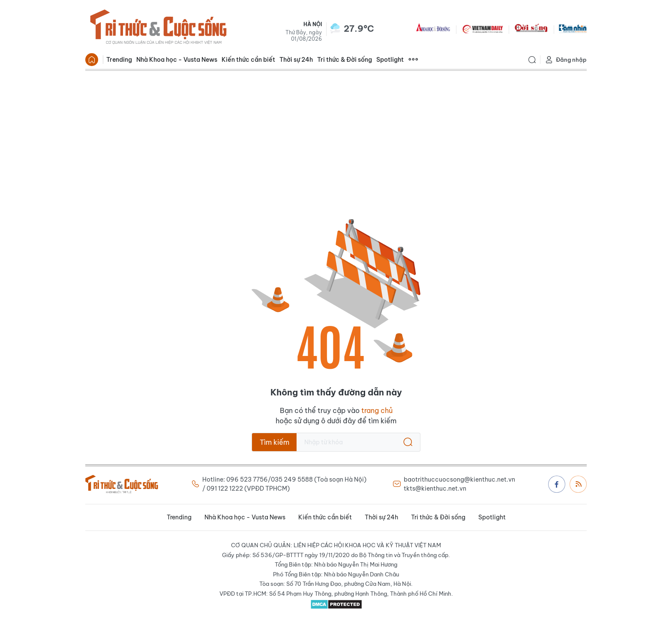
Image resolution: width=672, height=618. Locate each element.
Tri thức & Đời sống (345, 60)
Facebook (557, 484)
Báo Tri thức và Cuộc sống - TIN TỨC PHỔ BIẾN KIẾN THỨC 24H (158, 28)
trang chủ (377, 410)
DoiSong (531, 28)
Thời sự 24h (296, 60)
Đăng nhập (566, 60)
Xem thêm (413, 60)
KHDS (433, 28)
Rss (579, 484)
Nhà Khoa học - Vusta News (177, 60)
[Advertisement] (336, 135)
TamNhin (573, 28)
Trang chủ (92, 60)
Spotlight (390, 60)
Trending (119, 60)
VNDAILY (482, 28)
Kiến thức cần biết (248, 60)
